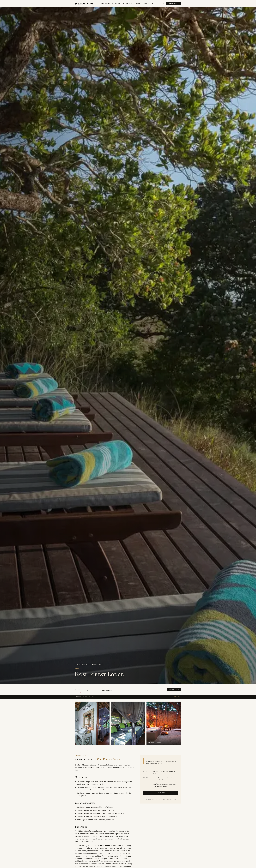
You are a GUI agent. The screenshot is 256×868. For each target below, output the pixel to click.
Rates (85, 697)
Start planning (174, 3)
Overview (78, 697)
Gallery (92, 697)
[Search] (163, 4)
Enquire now (174, 690)
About (139, 3)
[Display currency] (83, 692)
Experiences (128, 3)
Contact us (149, 3)
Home (77, 665)
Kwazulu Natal (98, 665)
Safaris (118, 3)
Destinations (107, 3)
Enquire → (178, 697)
